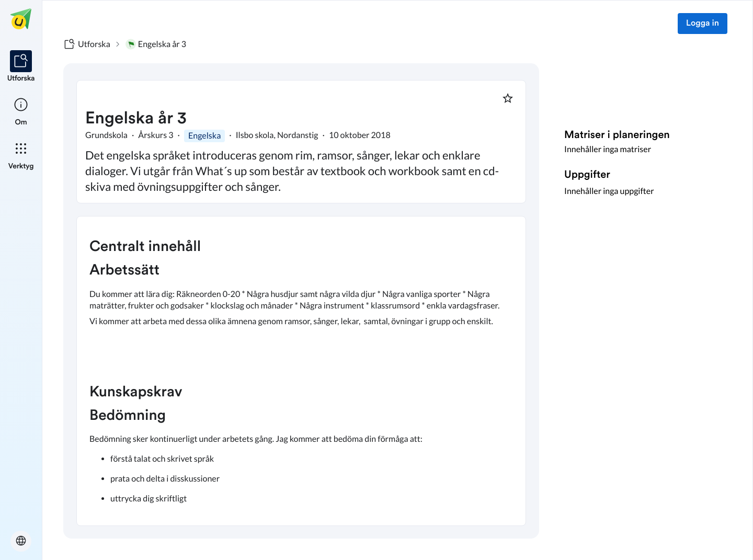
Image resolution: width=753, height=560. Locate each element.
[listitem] (21, 67)
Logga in (703, 24)
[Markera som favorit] (508, 98)
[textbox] (301, 371)
